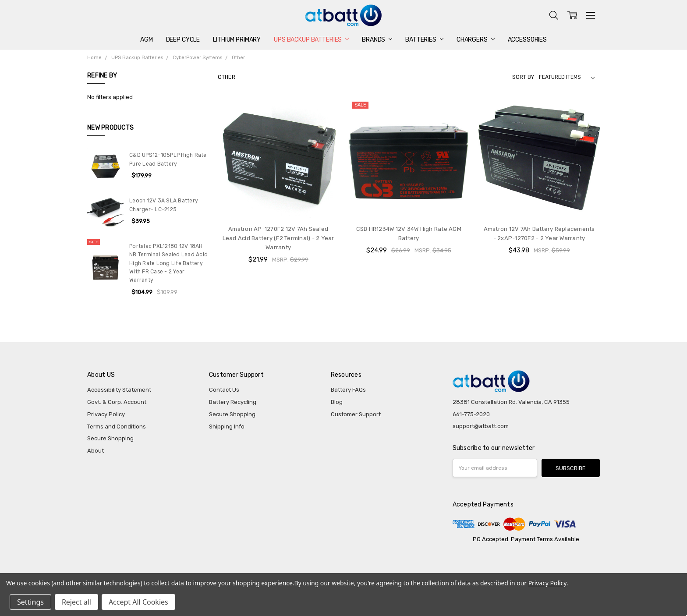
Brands (377, 40)
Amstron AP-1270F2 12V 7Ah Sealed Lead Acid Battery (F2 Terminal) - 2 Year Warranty (278, 238)
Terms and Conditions (117, 427)
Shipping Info (227, 427)
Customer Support (356, 414)
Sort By (523, 77)
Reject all (76, 602)
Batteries (424, 40)
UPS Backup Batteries (311, 40)
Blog (337, 402)
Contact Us (224, 390)
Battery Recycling (233, 402)
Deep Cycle (183, 40)
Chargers (476, 40)
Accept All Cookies (138, 602)
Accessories (527, 40)
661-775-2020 (471, 414)
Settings (30, 602)
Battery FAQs (348, 390)
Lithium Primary (237, 40)
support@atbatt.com (481, 426)
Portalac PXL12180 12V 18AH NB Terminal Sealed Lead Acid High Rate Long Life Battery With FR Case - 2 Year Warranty (168, 263)
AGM (147, 40)
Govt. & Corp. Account (117, 402)
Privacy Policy (106, 414)
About (96, 451)
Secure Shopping (110, 438)
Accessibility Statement (119, 390)
